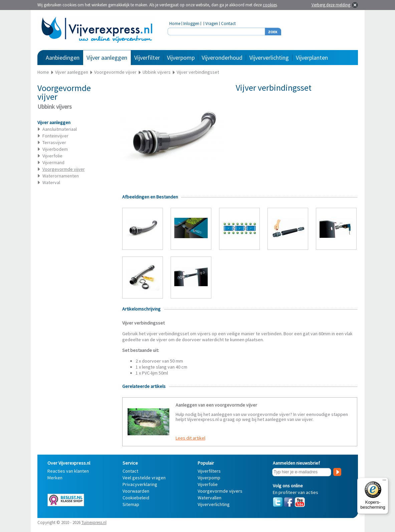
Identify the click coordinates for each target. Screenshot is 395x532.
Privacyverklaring (140, 484)
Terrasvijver (54, 142)
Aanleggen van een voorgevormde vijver (216, 405)
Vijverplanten (312, 58)
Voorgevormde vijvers (220, 491)
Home (175, 24)
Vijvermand (53, 162)
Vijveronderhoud (222, 58)
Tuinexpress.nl (94, 522)
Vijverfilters (209, 471)
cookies (270, 5)
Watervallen (210, 498)
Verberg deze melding (331, 5)
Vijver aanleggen (107, 58)
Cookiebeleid (136, 498)
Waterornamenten (61, 176)
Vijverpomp (181, 58)
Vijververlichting (269, 58)
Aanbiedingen (63, 58)
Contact (228, 24)
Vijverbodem (55, 149)
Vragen (212, 24)
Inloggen (191, 24)
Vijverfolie (52, 156)
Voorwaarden (136, 491)
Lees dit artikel (190, 438)
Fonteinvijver (55, 136)
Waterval (51, 182)
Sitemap (131, 504)
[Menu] (384, 482)
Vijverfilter (147, 58)
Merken (55, 478)
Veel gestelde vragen (144, 478)
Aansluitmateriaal (60, 129)
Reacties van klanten (68, 471)
